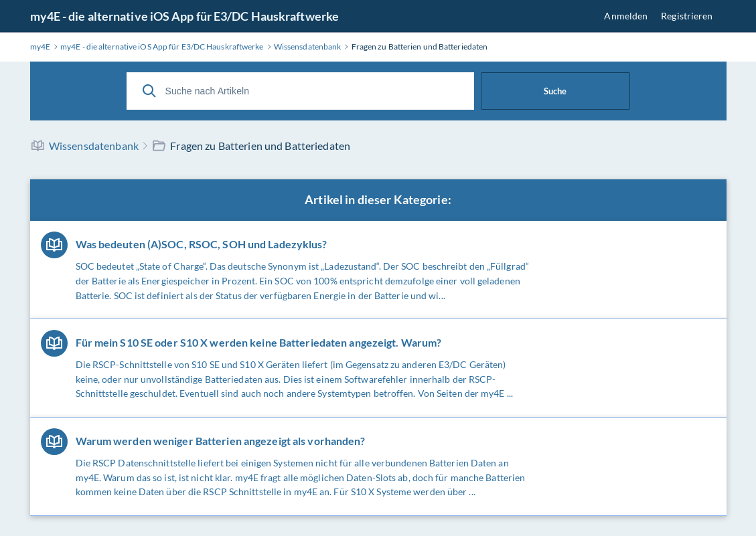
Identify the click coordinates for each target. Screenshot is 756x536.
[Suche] (149, 91)
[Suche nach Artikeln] (300, 91)
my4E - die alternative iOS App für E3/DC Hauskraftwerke (185, 16)
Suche (555, 91)
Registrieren (687, 16)
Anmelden (626, 16)
